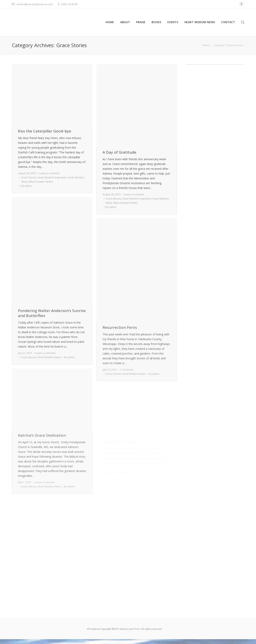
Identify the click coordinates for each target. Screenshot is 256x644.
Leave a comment (49, 173)
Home (206, 45)
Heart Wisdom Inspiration (52, 177)
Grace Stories (29, 177)
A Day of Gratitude (119, 152)
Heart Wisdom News (49, 357)
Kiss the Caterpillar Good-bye (45, 131)
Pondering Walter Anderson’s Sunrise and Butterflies (52, 313)
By (26, 186)
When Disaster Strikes (41, 182)
